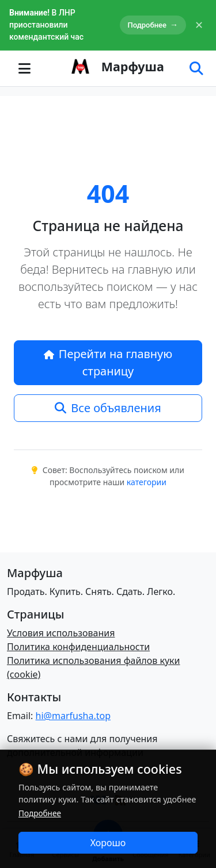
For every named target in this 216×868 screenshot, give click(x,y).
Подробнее (153, 25)
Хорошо (108, 843)
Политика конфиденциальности (78, 647)
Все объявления (108, 408)
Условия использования (61, 633)
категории (147, 482)
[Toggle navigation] (24, 68)
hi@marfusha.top (73, 716)
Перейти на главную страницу (108, 362)
